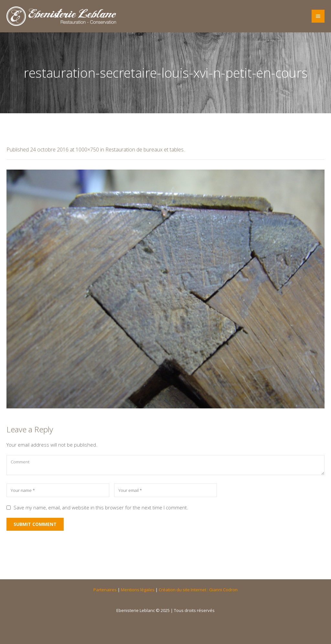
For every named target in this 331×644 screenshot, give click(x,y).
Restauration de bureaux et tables (144, 150)
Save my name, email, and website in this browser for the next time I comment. (101, 507)
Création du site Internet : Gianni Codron (198, 590)
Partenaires (105, 590)
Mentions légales (138, 590)
